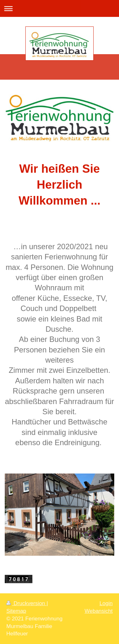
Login (106, 603)
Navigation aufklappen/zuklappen (60, 8)
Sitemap (16, 611)
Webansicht (99, 611)
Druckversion (26, 603)
